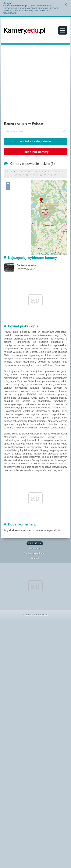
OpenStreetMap (48, 254)
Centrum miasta (26, 265)
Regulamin (35, 548)
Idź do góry (34, 543)
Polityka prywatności (35, 553)
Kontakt (35, 558)
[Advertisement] (35, 84)
